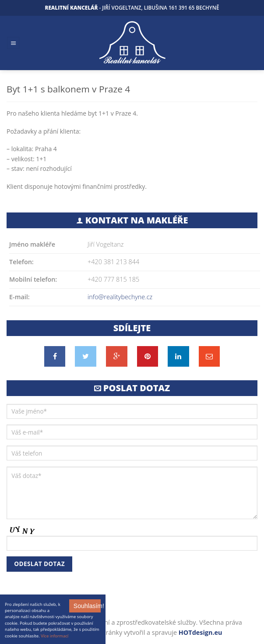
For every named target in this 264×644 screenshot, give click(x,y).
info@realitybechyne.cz (120, 297)
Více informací (55, 636)
